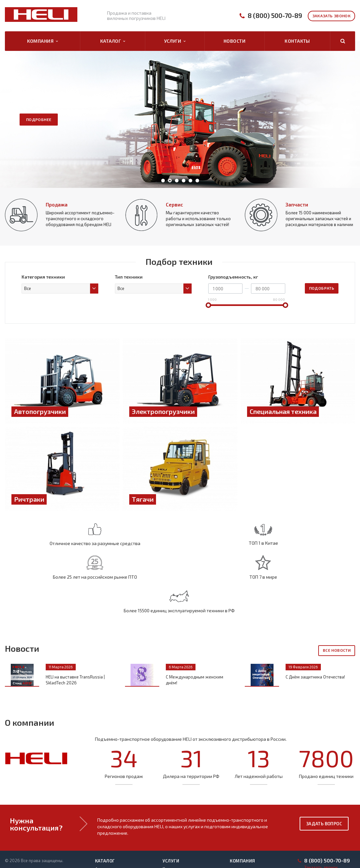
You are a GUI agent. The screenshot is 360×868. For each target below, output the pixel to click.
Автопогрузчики (112, 814)
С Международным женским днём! (195, 624)
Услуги (175, 41)
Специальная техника (116, 829)
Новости (235, 41)
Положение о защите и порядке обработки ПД (37, 838)
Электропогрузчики (115, 821)
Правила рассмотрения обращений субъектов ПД (40, 850)
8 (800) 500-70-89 (275, 15)
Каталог (113, 41)
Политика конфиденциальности (36, 817)
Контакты (297, 41)
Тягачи (102, 844)
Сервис (174, 205)
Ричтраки (104, 836)
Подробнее (39, 119)
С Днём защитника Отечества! (315, 621)
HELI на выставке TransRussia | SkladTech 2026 (75, 624)
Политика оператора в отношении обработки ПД (39, 826)
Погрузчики (107, 851)
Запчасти (297, 205)
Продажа (57, 205)
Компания (43, 41)
